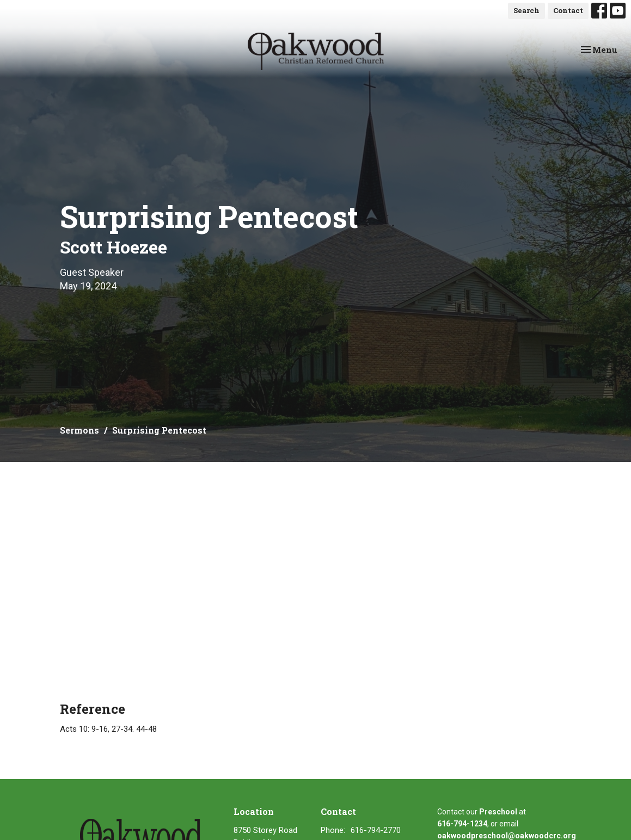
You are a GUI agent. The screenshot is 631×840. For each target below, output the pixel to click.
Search (526, 10)
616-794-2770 (376, 830)
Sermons (79, 430)
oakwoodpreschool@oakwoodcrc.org (507, 836)
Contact (568, 10)
